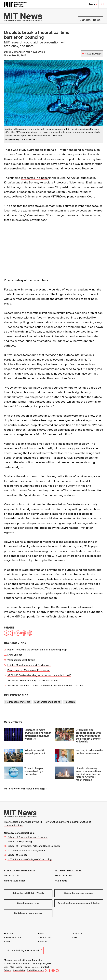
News (75, 938)
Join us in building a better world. (24, 950)
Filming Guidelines (15, 881)
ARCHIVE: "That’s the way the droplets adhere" (33, 680)
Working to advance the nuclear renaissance (89, 752)
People (27, 967)
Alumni (7, 942)
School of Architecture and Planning (27, 837)
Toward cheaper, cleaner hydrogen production (34, 771)
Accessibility (19, 970)
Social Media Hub (35, 970)
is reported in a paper (35, 178)
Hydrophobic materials (18, 702)
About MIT (43, 942)
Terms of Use (12, 876)
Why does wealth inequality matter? (35, 752)
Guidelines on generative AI (28, 913)
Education (9, 934)
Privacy (8, 970)
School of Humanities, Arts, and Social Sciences (34, 846)
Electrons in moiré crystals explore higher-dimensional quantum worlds (38, 734)
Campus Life (44, 938)
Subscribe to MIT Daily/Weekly (28, 893)
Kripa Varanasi (15, 655)
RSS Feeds (61, 881)
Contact (45, 967)
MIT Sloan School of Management (26, 850)
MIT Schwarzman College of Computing (30, 859)
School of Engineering (20, 842)
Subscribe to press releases (79, 893)
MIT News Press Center (68, 870)
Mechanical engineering (47, 702)
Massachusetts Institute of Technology (24, 960)
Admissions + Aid (13, 938)
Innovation (77, 934)
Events (19, 967)
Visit (6, 967)
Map (12, 967)
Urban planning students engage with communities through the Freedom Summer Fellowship (88, 736)
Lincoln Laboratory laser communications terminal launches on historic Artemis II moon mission (88, 774)
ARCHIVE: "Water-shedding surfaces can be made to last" (39, 675)
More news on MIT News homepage (25, 789)
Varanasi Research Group (21, 660)
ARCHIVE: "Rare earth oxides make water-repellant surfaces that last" (46, 686)
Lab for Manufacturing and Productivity (29, 665)
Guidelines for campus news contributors (79, 903)
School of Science (17, 855)
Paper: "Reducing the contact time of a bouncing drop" (37, 650)
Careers (36, 967)
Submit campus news (28, 903)
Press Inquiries (63, 876)
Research (70, 702)
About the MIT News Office (20, 870)
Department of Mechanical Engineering (29, 670)
